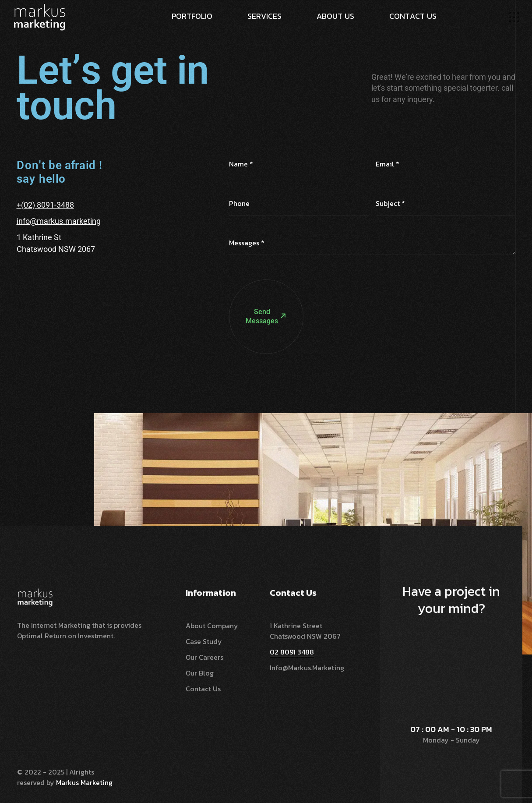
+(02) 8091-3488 (45, 205)
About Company (212, 626)
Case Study (204, 641)
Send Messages (258, 276)
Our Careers (204, 657)
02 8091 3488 (292, 652)
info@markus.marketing (59, 221)
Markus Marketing (84, 782)
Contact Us (203, 689)
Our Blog (200, 673)
